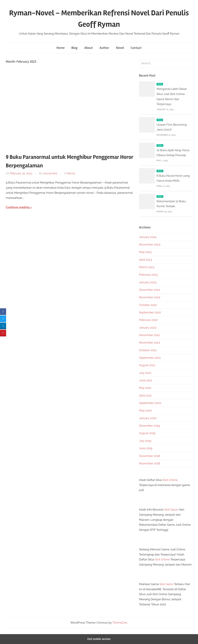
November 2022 (150, 297)
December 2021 (149, 335)
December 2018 (149, 456)
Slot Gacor (171, 510)
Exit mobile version (99, 639)
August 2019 (147, 433)
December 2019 (149, 426)
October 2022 (148, 305)
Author (104, 48)
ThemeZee (120, 623)
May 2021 (145, 388)
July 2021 (145, 373)
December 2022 (150, 290)
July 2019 (145, 441)
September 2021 (150, 358)
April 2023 (145, 260)
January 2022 (148, 328)
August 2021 (147, 365)
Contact (136, 48)
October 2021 (148, 350)
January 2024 (148, 237)
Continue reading (18, 207)
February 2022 (148, 320)
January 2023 (148, 282)
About (88, 48)
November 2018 (150, 463)
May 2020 (145, 410)
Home (61, 48)
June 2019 (146, 448)
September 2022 (150, 312)
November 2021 (149, 343)
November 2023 (150, 244)
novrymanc (50, 174)
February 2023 (148, 275)
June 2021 (146, 380)
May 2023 (145, 252)
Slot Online (170, 480)
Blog (74, 48)
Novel (120, 48)
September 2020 (150, 403)
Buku (160, 145)
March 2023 (147, 267)
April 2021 (145, 395)
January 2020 (148, 418)
